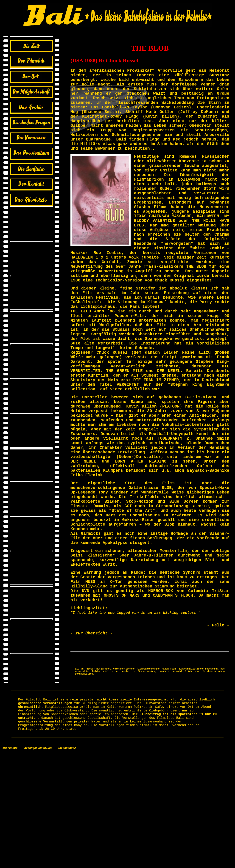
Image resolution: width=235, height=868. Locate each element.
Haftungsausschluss (38, 863)
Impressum (10, 863)
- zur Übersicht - (92, 736)
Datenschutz (67, 863)
